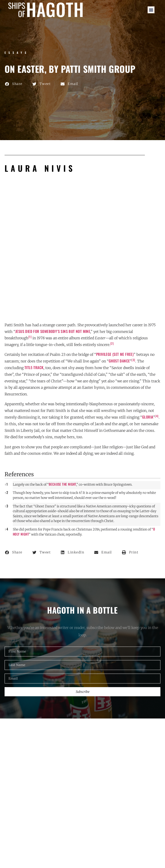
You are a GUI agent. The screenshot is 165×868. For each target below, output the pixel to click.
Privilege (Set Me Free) (115, 354)
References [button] (19, 474)
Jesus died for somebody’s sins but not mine (53, 331)
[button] (151, 10)
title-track (34, 367)
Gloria (148, 417)
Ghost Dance (119, 361)
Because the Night (62, 484)
